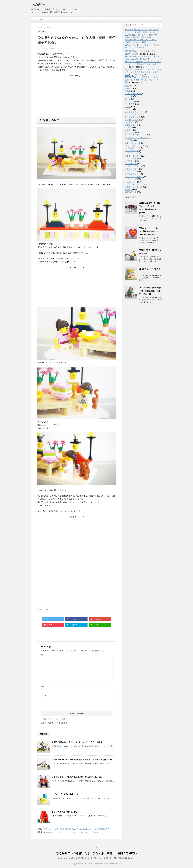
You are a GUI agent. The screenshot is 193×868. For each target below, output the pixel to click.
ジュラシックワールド (135, 112)
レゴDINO (129, 140)
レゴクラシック (132, 153)
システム (129, 109)
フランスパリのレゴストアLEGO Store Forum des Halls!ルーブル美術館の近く (77, 829)
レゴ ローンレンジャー (136, 145)
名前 (43, 686)
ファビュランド (132, 125)
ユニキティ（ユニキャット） (138, 138)
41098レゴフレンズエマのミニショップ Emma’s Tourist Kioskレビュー (74, 832)
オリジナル (44, 609)
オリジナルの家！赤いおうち (64, 812)
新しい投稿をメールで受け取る (55, 723)
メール (44, 695)
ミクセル (129, 130)
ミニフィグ (130, 133)
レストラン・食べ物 (134, 187)
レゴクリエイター (133, 156)
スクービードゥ (132, 114)
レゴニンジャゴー (133, 174)
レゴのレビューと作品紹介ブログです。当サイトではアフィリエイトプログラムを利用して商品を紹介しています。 (96, 858)
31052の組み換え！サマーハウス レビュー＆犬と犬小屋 (77, 742)
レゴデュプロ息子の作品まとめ (65, 794)
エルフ (128, 99)
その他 (128, 91)
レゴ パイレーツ (133, 143)
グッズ (128, 107)
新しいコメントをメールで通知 (55, 719)
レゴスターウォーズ (134, 166)
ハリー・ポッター (133, 120)
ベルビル (129, 127)
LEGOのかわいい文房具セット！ (139, 42)
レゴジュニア (131, 164)
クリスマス (130, 104)
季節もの (129, 190)
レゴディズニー (132, 169)
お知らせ (129, 88)
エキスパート (131, 158)
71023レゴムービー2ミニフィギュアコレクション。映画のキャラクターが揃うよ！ (143, 64)
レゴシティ (130, 161)
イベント (129, 96)
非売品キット (131, 192)
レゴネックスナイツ (134, 177)
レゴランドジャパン (134, 184)
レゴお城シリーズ (133, 148)
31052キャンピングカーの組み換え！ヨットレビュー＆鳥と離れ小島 (82, 760)
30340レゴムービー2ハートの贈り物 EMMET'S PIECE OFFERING (150, 231)
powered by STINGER (113, 864)
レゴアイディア (132, 151)
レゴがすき (38, 5)
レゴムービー (131, 182)
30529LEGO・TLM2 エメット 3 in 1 (141, 40)
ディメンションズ (133, 117)
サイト (44, 704)
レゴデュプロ (131, 171)
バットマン (130, 122)
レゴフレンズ (131, 179)
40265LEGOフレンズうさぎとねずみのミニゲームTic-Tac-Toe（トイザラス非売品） (143, 80)
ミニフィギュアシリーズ (136, 135)
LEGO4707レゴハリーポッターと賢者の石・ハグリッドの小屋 (150, 291)
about (42, 19)
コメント (45, 655)
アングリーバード (133, 94)
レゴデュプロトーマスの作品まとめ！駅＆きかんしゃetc (77, 777)
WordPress (130, 86)
